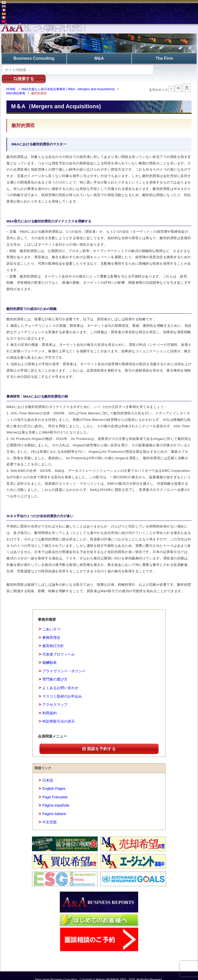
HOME (13, 81)
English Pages (54, 781)
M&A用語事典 (17, 85)
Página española (56, 797)
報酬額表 (49, 655)
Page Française (55, 789)
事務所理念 (51, 630)
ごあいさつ (51, 621)
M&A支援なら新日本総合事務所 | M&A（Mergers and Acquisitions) (70, 81)
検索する (174, 69)
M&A (99, 58)
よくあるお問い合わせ (60, 680)
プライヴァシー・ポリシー (64, 663)
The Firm (164, 58)
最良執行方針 (53, 638)
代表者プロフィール (59, 646)
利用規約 (49, 705)
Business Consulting (34, 58)
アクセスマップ (55, 697)
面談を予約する (99, 741)
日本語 (48, 772)
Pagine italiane (54, 806)
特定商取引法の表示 (59, 713)
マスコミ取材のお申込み (62, 688)
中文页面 (49, 814)
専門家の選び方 (55, 672)
